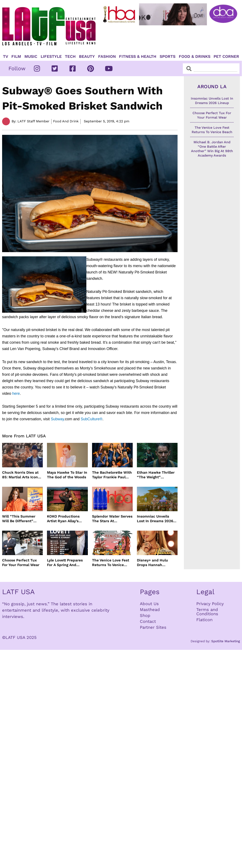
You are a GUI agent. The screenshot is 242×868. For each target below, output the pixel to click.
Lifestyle (51, 57)
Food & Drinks (195, 57)
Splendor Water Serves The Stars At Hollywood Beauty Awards (112, 519)
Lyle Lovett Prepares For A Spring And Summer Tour (65, 563)
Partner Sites (153, 627)
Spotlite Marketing (226, 641)
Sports (168, 57)
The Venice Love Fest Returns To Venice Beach (111, 563)
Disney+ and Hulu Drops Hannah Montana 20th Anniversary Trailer (154, 563)
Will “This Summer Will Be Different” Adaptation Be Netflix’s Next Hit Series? (19, 519)
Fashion (107, 57)
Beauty (87, 57)
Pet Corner (226, 57)
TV (6, 57)
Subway (57, 419)
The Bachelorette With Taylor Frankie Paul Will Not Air (112, 475)
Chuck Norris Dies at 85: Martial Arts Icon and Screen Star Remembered (20, 475)
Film (16, 57)
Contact (148, 621)
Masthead (150, 610)
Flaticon (204, 620)
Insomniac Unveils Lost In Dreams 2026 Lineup (155, 519)
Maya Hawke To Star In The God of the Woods (67, 475)
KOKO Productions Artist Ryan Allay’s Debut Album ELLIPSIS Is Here (67, 519)
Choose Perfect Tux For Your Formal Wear (21, 562)
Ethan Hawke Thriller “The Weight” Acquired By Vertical (156, 475)
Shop (145, 615)
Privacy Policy (210, 604)
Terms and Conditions (207, 612)
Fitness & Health (138, 57)
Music (31, 57)
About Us (149, 604)
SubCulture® (91, 419)
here (16, 393)
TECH (70, 57)
